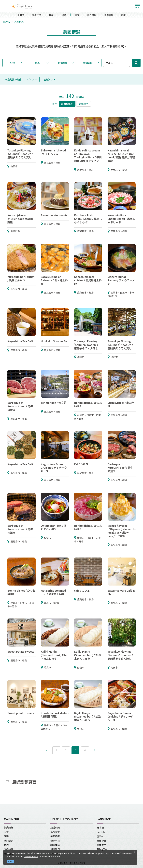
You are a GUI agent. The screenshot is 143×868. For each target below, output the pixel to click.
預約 (6, 845)
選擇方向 (88, 63)
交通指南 (9, 849)
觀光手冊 (55, 841)
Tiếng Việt (102, 849)
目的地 (21, 15)
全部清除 (50, 79)
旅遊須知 (55, 827)
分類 (12, 63)
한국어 (100, 836)
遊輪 (123, 15)
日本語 (100, 827)
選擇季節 (63, 63)
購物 (6, 836)
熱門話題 (9, 841)
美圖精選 (109, 15)
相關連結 (55, 845)
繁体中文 (101, 841)
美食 (6, 832)
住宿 (77, 15)
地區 (38, 63)
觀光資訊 (9, 827)
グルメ (32, 79)
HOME (7, 22)
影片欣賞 (92, 15)
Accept (10, 861)
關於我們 (55, 849)
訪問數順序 (67, 104)
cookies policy (31, 856)
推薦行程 (37, 15)
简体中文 (101, 845)
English (101, 832)
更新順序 (84, 104)
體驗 (51, 15)
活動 (64, 15)
